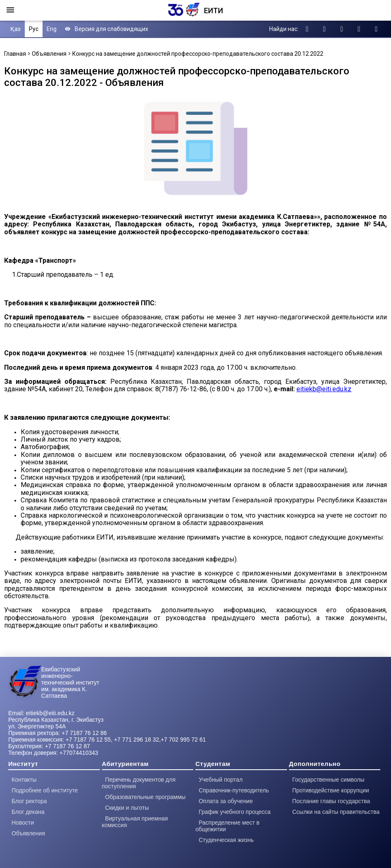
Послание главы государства (331, 801)
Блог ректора (29, 801)
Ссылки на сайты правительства (336, 812)
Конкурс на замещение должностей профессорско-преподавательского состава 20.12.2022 (198, 54)
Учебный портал (220, 780)
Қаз (15, 29)
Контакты (24, 780)
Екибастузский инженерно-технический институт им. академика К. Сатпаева (70, 683)
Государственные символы (328, 780)
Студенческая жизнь (226, 840)
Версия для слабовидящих (107, 29)
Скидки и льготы (127, 808)
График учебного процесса (235, 812)
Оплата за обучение (226, 801)
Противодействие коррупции (331, 790)
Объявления (49, 54)
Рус (34, 29)
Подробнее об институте (45, 790)
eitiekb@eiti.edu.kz (324, 389)
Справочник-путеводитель (234, 790)
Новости (23, 823)
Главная (15, 54)
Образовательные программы (146, 797)
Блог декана (28, 812)
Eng (52, 29)
